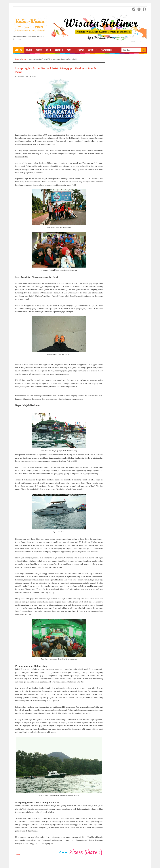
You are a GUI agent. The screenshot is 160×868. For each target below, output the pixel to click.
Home (18, 50)
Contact (80, 50)
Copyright (92, 50)
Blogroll (59, 50)
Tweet (18, 855)
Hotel (49, 50)
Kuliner (29, 50)
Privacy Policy (106, 50)
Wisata (39, 50)
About (70, 50)
